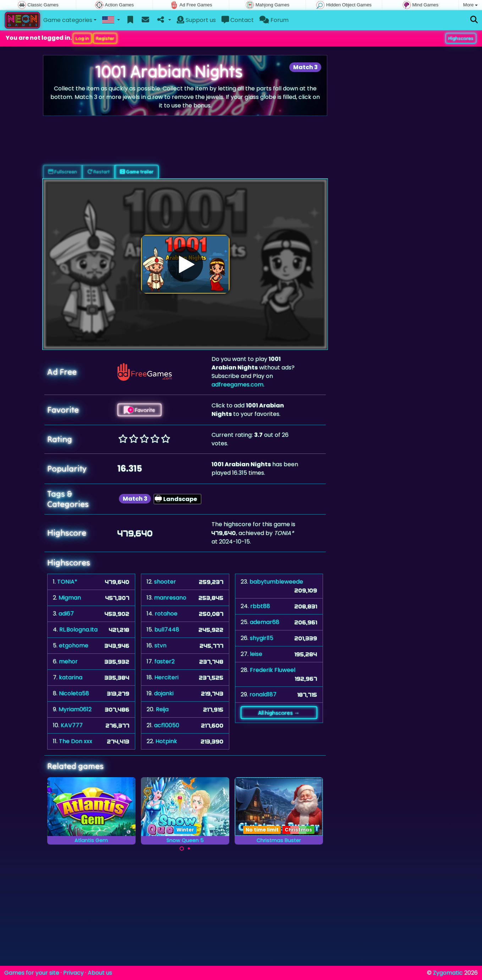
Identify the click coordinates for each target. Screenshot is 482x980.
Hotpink (166, 741)
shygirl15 (262, 638)
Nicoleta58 (74, 693)
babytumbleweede (276, 582)
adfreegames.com (237, 385)
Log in (82, 38)
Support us (196, 20)
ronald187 (263, 694)
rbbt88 (260, 606)
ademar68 (265, 622)
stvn (160, 645)
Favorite (139, 410)
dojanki (164, 693)
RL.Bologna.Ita (78, 630)
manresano (170, 598)
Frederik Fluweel (273, 670)
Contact (238, 20)
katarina (71, 677)
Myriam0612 (75, 709)
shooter (165, 582)
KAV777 (72, 725)
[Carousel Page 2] (189, 848)
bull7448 (167, 630)
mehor (68, 661)
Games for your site (32, 973)
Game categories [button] (68, 20)
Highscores (461, 38)
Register (105, 38)
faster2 (165, 661)
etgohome (74, 645)
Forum (274, 20)
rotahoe (166, 614)
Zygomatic (448, 973)
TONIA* (67, 582)
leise (256, 654)
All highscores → (279, 713)
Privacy (73, 973)
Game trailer (137, 172)
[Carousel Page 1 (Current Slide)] (182, 848)
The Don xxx (76, 741)
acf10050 (167, 725)
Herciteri (166, 677)
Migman (70, 598)
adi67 (66, 614)
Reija (162, 709)
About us (100, 973)
